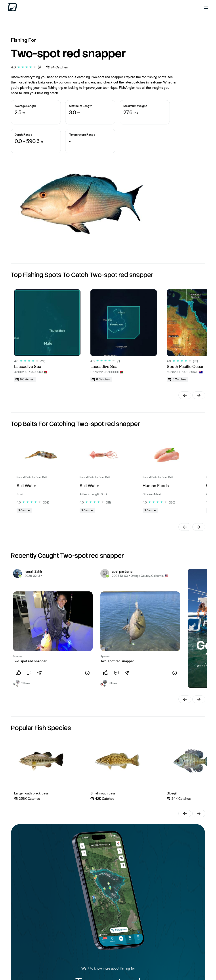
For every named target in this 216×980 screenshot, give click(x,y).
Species (18, 657)
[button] (185, 395)
